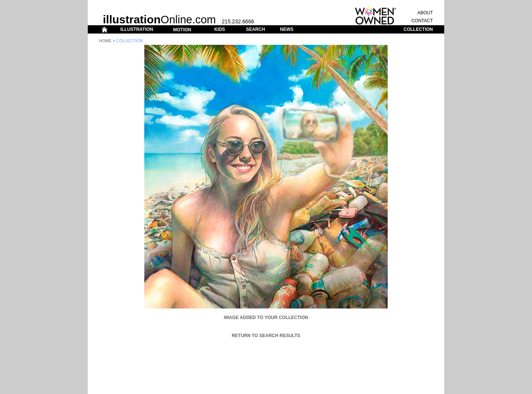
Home (105, 41)
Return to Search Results (266, 336)
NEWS (287, 29)
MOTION (182, 30)
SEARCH (256, 29)
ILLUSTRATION (137, 29)
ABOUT (425, 13)
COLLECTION (418, 29)
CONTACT (422, 21)
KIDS (220, 29)
